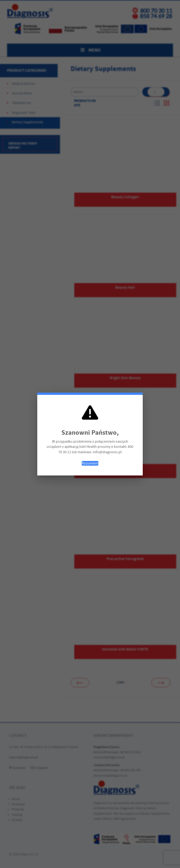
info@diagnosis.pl (107, 452)
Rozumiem (90, 463)
